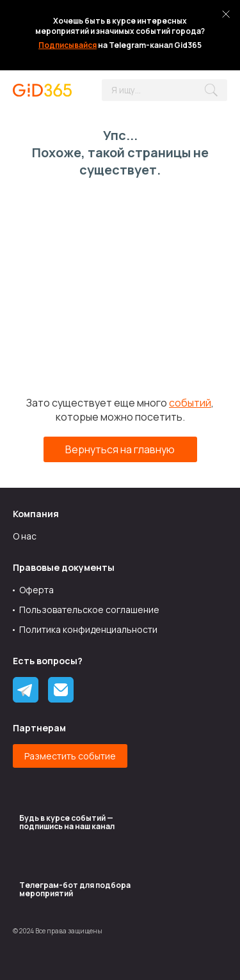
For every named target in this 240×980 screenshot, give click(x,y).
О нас (25, 536)
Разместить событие (70, 756)
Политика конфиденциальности (88, 629)
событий (190, 403)
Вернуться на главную (120, 449)
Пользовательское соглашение (89, 610)
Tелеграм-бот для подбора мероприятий (75, 889)
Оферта (36, 590)
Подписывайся (68, 45)
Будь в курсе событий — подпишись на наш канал (67, 822)
